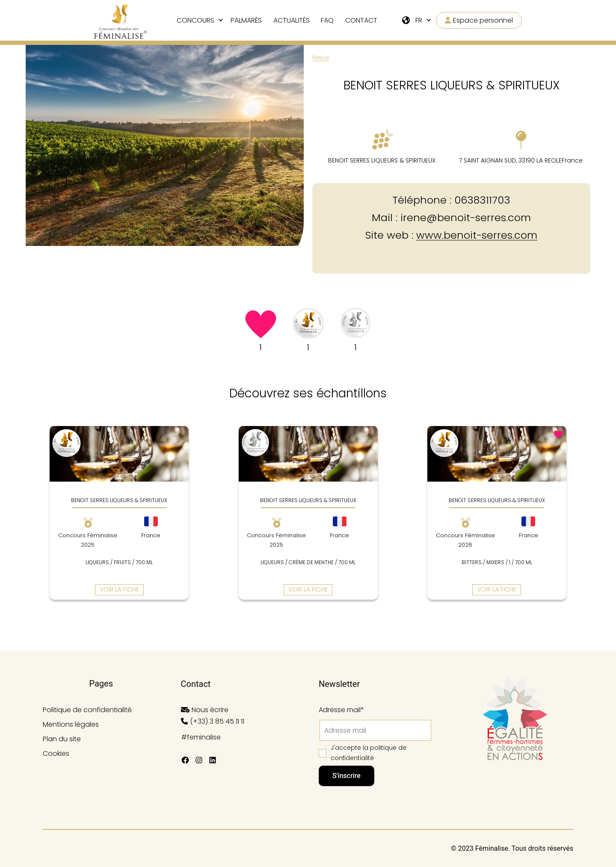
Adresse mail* (341, 710)
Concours (195, 20)
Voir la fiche (119, 589)
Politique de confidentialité (87, 710)
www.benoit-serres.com (477, 235)
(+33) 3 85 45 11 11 (217, 721)
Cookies (56, 753)
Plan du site (62, 739)
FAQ (327, 20)
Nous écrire (210, 710)
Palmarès (246, 20)
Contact (361, 20)
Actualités (292, 20)
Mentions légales (71, 724)
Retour (321, 58)
